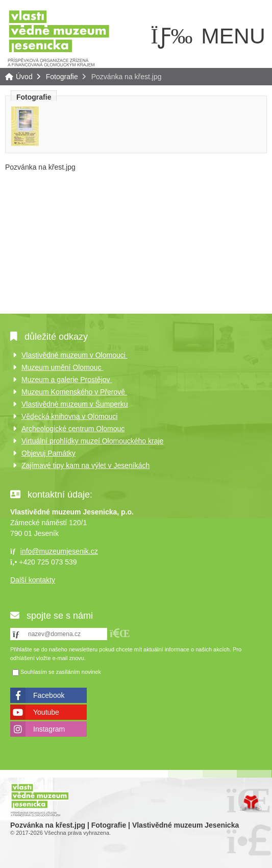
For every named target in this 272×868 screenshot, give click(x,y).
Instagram (49, 729)
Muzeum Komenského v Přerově (74, 392)
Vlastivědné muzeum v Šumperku (75, 404)
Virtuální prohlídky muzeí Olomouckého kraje (92, 441)
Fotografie (62, 77)
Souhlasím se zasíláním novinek (61, 672)
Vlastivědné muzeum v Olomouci (75, 355)
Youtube (46, 712)
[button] (120, 633)
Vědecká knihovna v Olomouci (69, 416)
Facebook (49, 695)
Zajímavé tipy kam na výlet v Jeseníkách (85, 465)
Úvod (58, 38)
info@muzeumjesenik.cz (59, 551)
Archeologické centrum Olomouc (73, 429)
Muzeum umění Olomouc (62, 367)
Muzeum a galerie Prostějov (67, 380)
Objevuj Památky (48, 453)
